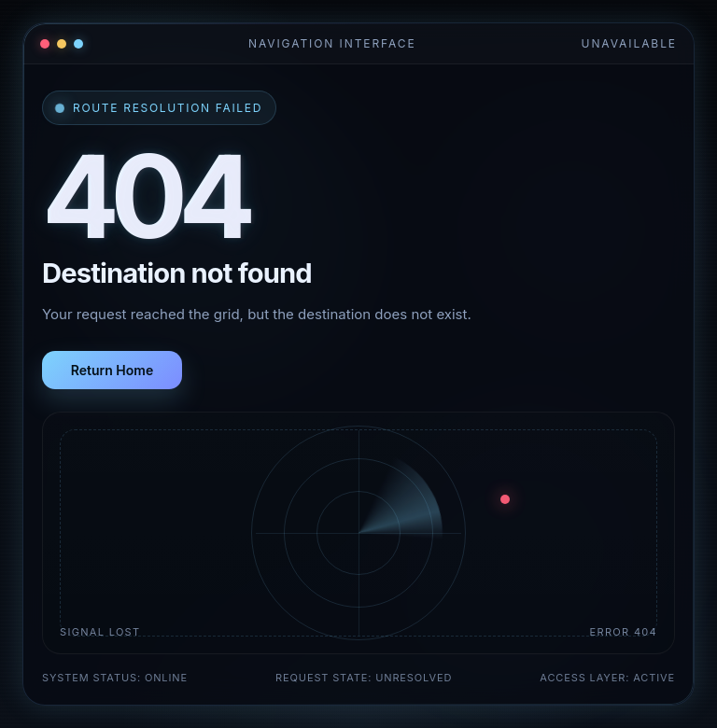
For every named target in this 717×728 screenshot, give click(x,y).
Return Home (112, 370)
